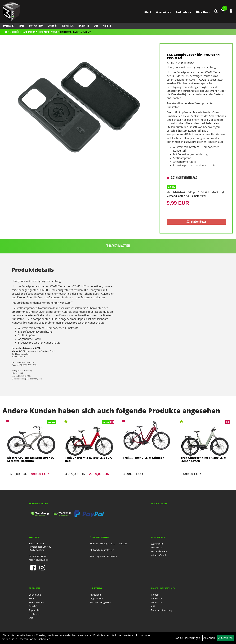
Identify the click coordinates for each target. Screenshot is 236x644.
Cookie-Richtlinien (39, 639)
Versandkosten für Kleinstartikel (186, 196)
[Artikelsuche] (215, 12)
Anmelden (95, 595)
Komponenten (36, 26)
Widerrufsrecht (159, 555)
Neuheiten (83, 26)
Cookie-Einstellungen (187, 638)
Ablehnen (209, 638)
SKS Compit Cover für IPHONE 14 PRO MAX (193, 56)
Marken (107, 26)
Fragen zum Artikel (118, 246)
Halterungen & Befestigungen (76, 32)
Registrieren (96, 599)
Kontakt (155, 595)
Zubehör (52, 26)
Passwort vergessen (100, 602)
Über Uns (203, 12)
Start (147, 12)
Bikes (21, 26)
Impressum (157, 599)
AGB (153, 606)
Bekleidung (8, 26)
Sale (96, 26)
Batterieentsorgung (161, 610)
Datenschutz (158, 602)
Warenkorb (163, 12)
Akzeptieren (225, 638)
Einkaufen (183, 12)
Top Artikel (68, 26)
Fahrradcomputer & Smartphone (40, 32)
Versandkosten (159, 551)
